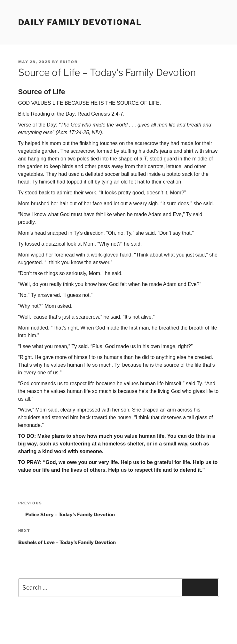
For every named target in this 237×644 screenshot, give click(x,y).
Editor (69, 62)
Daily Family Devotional (80, 22)
